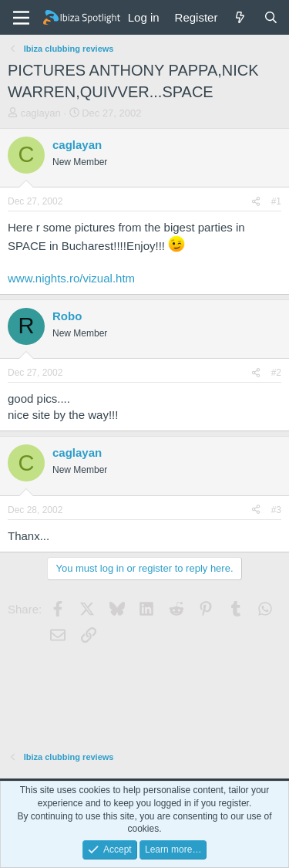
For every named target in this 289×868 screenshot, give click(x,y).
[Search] (271, 17)
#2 (276, 373)
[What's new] (240, 17)
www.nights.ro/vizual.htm (71, 278)
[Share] (256, 202)
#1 (276, 201)
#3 (276, 510)
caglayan (41, 113)
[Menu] (21, 18)
